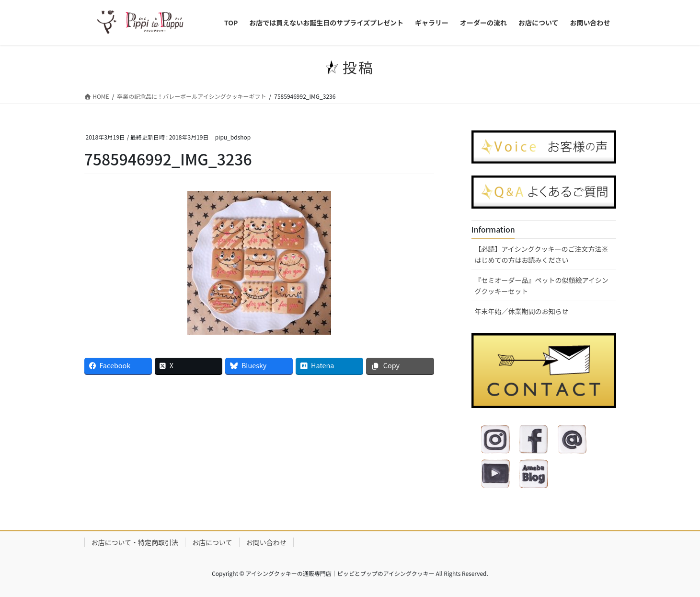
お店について (212, 542)
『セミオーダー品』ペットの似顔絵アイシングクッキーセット (542, 286)
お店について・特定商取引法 (135, 542)
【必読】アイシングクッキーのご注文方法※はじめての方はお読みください (542, 254)
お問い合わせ (266, 542)
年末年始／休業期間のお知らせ (522, 311)
